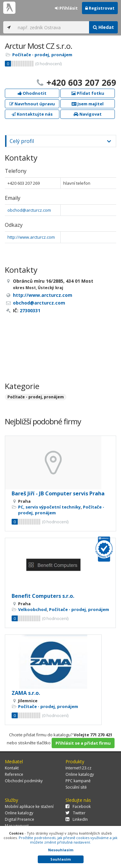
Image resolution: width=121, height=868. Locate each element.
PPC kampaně (78, 781)
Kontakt (12, 768)
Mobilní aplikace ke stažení (29, 806)
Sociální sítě (76, 787)
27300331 (30, 310)
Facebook (78, 806)
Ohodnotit (32, 93)
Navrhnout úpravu (32, 104)
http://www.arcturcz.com (31, 237)
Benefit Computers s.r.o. (43, 596)
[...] (52, 27)
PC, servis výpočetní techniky (49, 507)
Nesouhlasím (61, 850)
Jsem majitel (88, 104)
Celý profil (22, 141)
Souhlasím (60, 859)
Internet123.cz (78, 768)
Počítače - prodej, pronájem (42, 55)
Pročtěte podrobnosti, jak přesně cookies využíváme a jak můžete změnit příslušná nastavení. (68, 840)
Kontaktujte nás (32, 114)
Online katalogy (80, 774)
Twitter (76, 813)
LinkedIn (77, 819)
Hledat (103, 27)
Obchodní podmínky (24, 781)
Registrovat (100, 8)
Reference (14, 774)
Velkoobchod (32, 609)
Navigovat (88, 114)
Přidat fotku (88, 93)
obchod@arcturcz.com (29, 210)
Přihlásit (66, 8)
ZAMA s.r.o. (26, 693)
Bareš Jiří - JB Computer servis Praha (58, 493)
